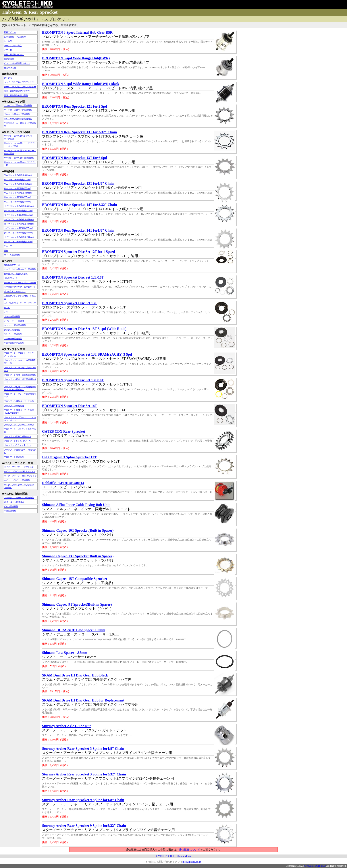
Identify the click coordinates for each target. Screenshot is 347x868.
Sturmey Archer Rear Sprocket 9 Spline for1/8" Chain (83, 800)
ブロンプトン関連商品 (14, 457)
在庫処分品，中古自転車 (15, 37)
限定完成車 (9, 59)
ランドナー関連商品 (13, 334)
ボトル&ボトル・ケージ (15, 291)
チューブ (8, 246)
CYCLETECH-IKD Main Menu (173, 856)
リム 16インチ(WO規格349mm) (18, 193)
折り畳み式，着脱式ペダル (16, 274)
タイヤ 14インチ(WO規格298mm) (19, 237)
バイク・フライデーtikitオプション (20, 471)
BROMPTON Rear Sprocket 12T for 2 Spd (75, 106)
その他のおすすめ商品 (14, 343)
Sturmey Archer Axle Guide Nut (66, 726)
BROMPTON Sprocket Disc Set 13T (69, 303)
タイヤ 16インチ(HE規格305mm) (18, 228)
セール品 (8, 41)
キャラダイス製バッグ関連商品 (18, 110)
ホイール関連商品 (12, 255)
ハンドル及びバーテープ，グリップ (20, 303)
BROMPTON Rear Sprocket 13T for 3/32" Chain (79, 132)
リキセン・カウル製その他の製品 (19, 158)
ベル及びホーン (11, 278)
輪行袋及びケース (12, 265)
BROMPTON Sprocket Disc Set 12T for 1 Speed (78, 252)
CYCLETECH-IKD (315, 866)
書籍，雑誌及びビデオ (14, 54)
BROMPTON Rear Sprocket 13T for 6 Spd (75, 158)
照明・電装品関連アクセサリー (18, 91)
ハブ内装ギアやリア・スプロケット (20, 287)
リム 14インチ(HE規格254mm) (17, 202)
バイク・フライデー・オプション (19, 467)
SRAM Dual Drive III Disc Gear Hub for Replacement (83, 700)
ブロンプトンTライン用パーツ (18, 441)
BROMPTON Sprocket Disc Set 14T (69, 406)
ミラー (7, 312)
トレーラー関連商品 (13, 339)
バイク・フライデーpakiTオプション (20, 476)
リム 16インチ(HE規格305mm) (17, 197)
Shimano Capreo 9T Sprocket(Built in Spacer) (77, 604)
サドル (7, 308)
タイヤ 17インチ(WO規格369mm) (19, 219)
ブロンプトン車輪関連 (14, 406)
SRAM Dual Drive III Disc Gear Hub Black (75, 675)
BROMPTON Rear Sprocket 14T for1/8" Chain (78, 230)
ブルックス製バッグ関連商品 (17, 114)
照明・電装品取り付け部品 (16, 95)
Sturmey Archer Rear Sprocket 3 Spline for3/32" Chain (84, 774)
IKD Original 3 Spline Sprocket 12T (69, 457)
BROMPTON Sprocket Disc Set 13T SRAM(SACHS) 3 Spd (87, 354)
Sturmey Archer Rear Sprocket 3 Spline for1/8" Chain (83, 749)
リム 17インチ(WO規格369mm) (18, 184)
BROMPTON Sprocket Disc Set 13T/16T (73, 380)
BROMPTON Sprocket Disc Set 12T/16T (73, 277)
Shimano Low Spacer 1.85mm (65, 653)
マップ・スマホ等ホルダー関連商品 (20, 269)
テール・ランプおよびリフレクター (20, 87)
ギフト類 (8, 50)
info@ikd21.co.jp (192, 862)
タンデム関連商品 (12, 330)
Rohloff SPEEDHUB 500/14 (63, 483)
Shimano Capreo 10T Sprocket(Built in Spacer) (78, 530)
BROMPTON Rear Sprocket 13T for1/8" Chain (78, 183)
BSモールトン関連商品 (14, 502)
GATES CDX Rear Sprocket (64, 431)
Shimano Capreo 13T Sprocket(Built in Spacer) (78, 556)
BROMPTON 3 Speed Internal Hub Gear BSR (77, 32)
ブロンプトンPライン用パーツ (17, 436)
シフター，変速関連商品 (15, 325)
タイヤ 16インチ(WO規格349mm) (19, 224)
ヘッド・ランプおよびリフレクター (20, 82)
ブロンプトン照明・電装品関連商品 (20, 375)
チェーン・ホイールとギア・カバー (20, 283)
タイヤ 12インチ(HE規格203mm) (18, 242)
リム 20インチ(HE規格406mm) (17, 180)
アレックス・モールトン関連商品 (19, 498)
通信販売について (189, 850)
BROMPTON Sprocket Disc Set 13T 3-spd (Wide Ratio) (84, 329)
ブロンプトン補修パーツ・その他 (19, 401)
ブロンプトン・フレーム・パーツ (19, 425)
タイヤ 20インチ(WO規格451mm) (19, 206)
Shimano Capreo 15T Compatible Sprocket (75, 579)
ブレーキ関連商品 (12, 316)
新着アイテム (10, 32)
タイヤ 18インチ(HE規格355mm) (18, 215)
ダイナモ (8, 78)
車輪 (6, 250)
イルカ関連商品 (11, 506)
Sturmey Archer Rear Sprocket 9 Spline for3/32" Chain (84, 826)
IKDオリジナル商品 (13, 46)
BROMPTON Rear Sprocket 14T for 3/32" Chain (79, 205)
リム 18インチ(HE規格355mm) (17, 188)
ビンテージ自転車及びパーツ (17, 63)
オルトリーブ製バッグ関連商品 (18, 119)
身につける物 (10, 68)
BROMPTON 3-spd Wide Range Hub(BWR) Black (81, 84)
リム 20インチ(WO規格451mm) (18, 175)
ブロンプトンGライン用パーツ (18, 445)
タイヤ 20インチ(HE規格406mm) (18, 211)
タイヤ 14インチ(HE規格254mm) (18, 233)
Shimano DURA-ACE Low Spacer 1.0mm (74, 630)
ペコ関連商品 (10, 511)
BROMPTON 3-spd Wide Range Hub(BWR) (76, 58)
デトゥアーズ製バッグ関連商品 (18, 105)
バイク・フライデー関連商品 (17, 480)
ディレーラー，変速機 (14, 321)
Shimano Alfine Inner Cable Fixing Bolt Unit (76, 505)
